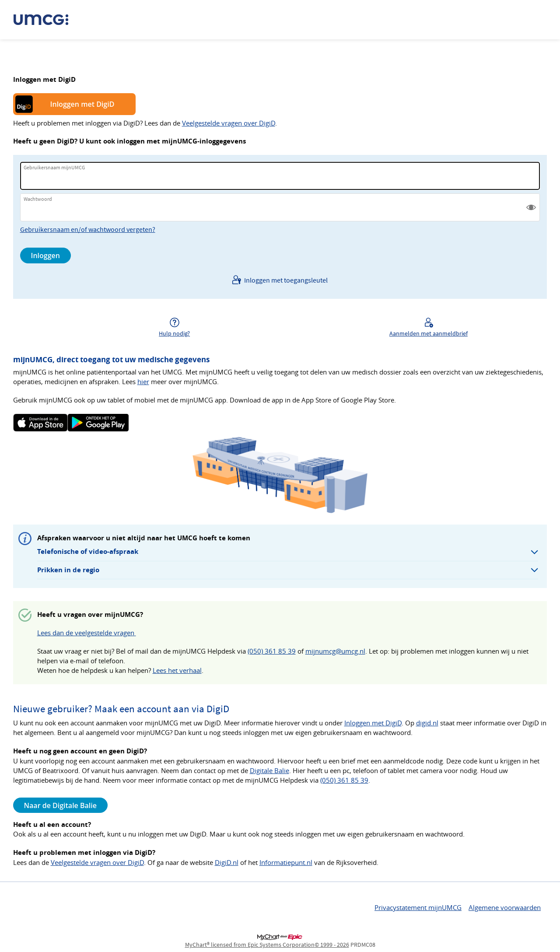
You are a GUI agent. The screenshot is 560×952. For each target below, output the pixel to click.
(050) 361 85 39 (272, 651)
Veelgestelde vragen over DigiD (229, 123)
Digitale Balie (269, 771)
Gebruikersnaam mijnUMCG (54, 167)
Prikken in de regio (68, 570)
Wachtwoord (38, 199)
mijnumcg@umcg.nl (335, 651)
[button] (531, 207)
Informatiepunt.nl (286, 863)
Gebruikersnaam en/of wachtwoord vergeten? (88, 229)
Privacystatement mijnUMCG (418, 908)
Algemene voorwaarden (505, 908)
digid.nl (427, 723)
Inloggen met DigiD (82, 104)
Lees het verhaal (177, 670)
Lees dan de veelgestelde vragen (87, 633)
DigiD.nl (227, 863)
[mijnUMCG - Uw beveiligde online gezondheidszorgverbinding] (45, 20)
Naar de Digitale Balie (60, 805)
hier (143, 382)
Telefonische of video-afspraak (88, 551)
